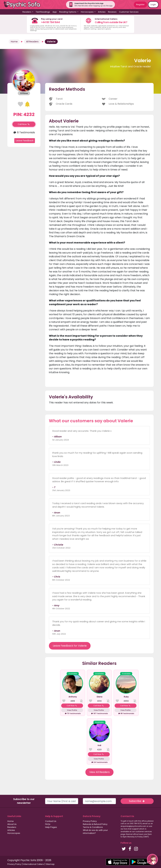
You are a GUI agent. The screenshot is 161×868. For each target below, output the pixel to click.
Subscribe (137, 801)
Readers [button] (27, 12)
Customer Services (129, 12)
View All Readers (99, 772)
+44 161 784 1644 (50, 22)
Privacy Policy (90, 821)
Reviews (112, 12)
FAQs (48, 824)
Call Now (24, 124)
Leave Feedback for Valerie (70, 646)
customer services (144, 831)
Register (140, 4)
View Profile (72, 710)
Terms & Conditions (93, 827)
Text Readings (43, 12)
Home (14, 42)
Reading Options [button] (68, 12)
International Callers (34, 864)
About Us (12, 824)
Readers (12, 827)
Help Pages (51, 827)
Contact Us (51, 821)
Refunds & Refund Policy (95, 824)
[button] (152, 859)
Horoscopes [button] (87, 12)
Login (153, 4)
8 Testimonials (24, 132)
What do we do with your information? (95, 832)
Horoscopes (14, 833)
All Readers (32, 42)
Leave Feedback (25, 141)
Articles (102, 12)
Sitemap (50, 864)
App (55, 12)
